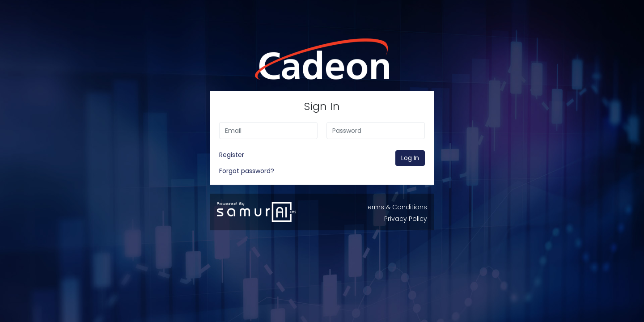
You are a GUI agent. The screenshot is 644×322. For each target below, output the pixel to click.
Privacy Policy (406, 219)
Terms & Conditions (396, 207)
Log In (410, 158)
